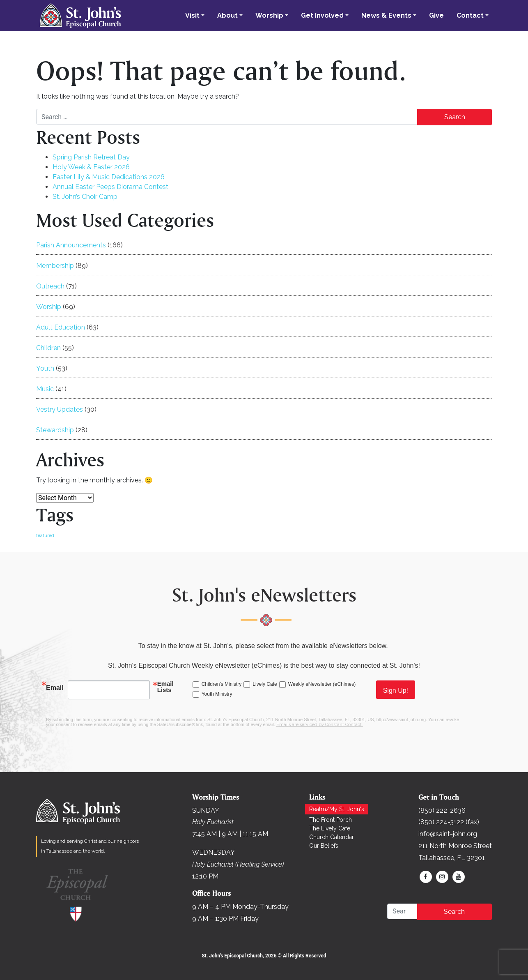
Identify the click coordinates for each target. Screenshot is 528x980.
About (227, 15)
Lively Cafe (265, 684)
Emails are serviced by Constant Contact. (320, 725)
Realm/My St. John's (337, 809)
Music (45, 389)
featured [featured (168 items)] (45, 535)
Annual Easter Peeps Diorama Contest (110, 187)
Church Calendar (332, 837)
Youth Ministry (217, 694)
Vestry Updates (60, 409)
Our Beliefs (324, 846)
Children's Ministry (222, 684)
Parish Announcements (71, 245)
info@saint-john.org (448, 834)
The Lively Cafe (330, 828)
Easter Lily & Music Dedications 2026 (109, 177)
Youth (45, 368)
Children (48, 348)
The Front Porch (331, 820)
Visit (192, 15)
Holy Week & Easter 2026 (91, 167)
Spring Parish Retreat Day (91, 157)
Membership (55, 266)
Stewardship (55, 430)
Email (55, 688)
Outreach (50, 286)
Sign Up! (396, 691)
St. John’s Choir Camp (85, 197)
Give (436, 15)
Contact (470, 15)
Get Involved (322, 15)
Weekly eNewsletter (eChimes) (322, 684)
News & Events (386, 15)
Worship (269, 15)
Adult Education (61, 327)
